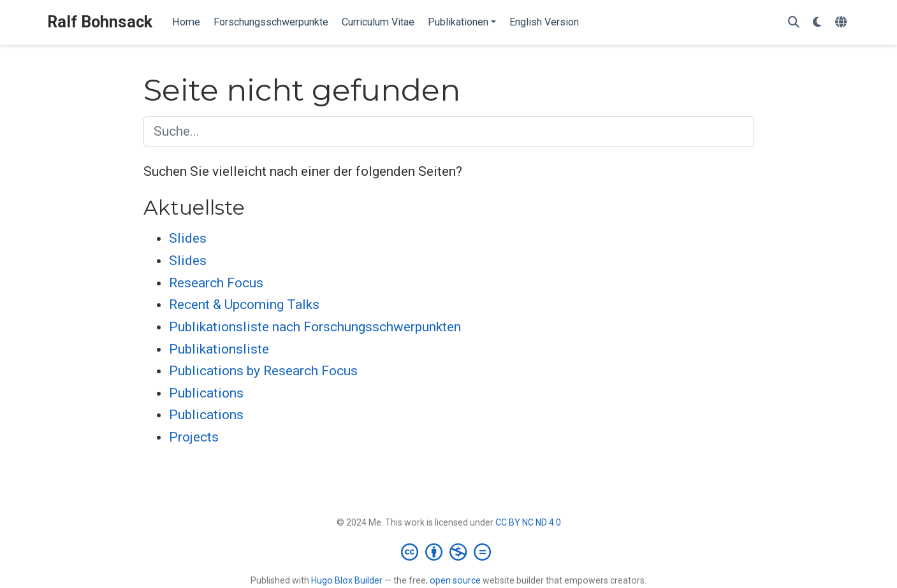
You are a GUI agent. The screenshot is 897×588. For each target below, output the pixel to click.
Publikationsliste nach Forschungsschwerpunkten (315, 327)
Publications (206, 393)
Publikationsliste (219, 349)
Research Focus (216, 283)
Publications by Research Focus (263, 371)
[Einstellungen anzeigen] (817, 23)
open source (455, 580)
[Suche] (794, 23)
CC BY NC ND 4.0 (528, 522)
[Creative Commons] (448, 552)
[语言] (842, 23)
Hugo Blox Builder (347, 580)
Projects (194, 437)
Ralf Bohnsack (100, 22)
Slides (188, 238)
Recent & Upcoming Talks (244, 305)
